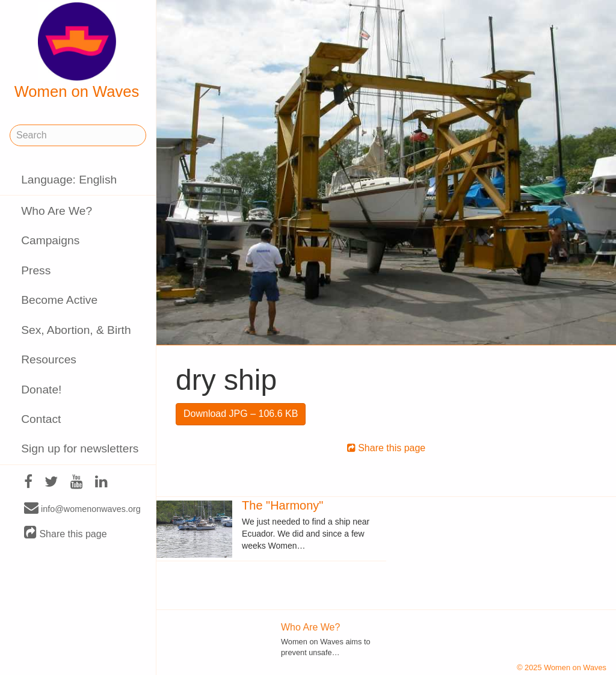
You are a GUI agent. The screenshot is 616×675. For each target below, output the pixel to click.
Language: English (69, 180)
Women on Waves (77, 51)
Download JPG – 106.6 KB (241, 414)
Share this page (66, 533)
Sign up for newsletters (80, 448)
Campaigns (50, 240)
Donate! (41, 390)
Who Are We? (57, 211)
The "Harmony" (282, 505)
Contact (41, 419)
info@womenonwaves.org (82, 508)
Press (36, 270)
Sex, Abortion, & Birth (76, 330)
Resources (49, 359)
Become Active (59, 300)
